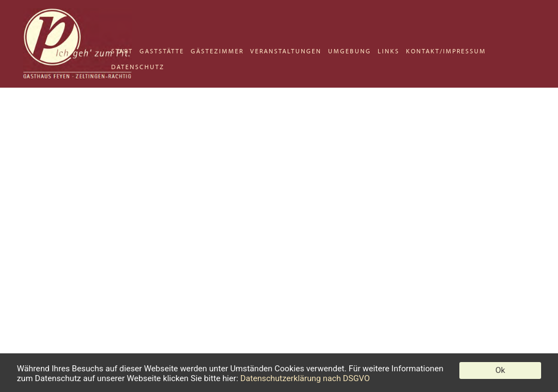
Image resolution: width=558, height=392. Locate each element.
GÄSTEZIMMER (217, 51)
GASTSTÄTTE (162, 51)
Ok (500, 370)
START (122, 51)
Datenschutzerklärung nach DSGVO (305, 378)
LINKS (389, 51)
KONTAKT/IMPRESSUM (446, 51)
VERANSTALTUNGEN (286, 51)
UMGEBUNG (350, 51)
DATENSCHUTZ (138, 67)
